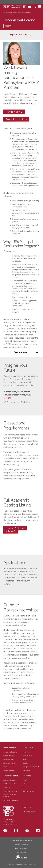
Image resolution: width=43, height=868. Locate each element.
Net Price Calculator (21, 848)
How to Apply (14, 112)
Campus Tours (27, 756)
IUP (4, 12)
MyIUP (25, 780)
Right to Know (22, 852)
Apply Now (26, 752)
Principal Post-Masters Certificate (15, 530)
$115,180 (7, 398)
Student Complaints (21, 844)
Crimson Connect (28, 791)
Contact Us (28, 808)
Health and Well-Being (10, 784)
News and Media (9, 770)
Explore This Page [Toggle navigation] (19, 35)
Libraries (26, 763)
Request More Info (16, 119)
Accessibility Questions (11, 800)
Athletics (26, 759)
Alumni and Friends (9, 763)
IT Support (7, 787)
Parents (6, 767)
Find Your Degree (17, 12)
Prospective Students (10, 752)
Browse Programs (27, 12)
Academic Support (9, 780)
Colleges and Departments (31, 767)
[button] (40, 7)
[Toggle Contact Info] (21, 353)
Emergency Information (11, 791)
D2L (24, 787)
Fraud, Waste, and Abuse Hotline (22, 840)
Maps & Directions (30, 812)
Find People (27, 770)
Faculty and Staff (9, 759)
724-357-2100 (13, 824)
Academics (9, 12)
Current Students (9, 756)
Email (25, 784)
